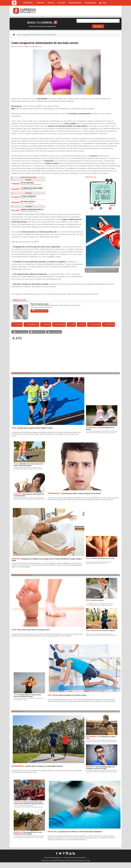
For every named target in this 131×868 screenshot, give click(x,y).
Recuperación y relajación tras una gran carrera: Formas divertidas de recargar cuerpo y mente (47, 565)
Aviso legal (75, 866)
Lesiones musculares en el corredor (103, 564)
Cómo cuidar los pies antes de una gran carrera (33, 635)
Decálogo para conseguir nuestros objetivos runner (35, 434)
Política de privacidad (49, 866)
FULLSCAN (61, 19)
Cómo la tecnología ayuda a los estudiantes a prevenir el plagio (100, 773)
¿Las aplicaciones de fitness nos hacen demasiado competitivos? (80, 837)
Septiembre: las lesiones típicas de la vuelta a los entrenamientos (28, 470)
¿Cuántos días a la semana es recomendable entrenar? (44, 772)
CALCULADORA (90, 19)
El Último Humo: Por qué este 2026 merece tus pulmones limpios (27, 701)
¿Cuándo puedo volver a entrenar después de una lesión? (81, 499)
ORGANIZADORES (75, 19)
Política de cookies (64, 866)
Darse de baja (85, 866)
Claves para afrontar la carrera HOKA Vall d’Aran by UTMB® (28, 839)
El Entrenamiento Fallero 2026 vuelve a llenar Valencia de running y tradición (29, 808)
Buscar (98, 32)
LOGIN (103, 19)
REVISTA (51, 19)
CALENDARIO (28, 19)
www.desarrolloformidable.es (41, 313)
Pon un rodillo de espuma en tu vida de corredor (70, 701)
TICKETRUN (40, 19)
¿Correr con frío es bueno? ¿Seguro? (103, 636)
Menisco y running (97, 606)
